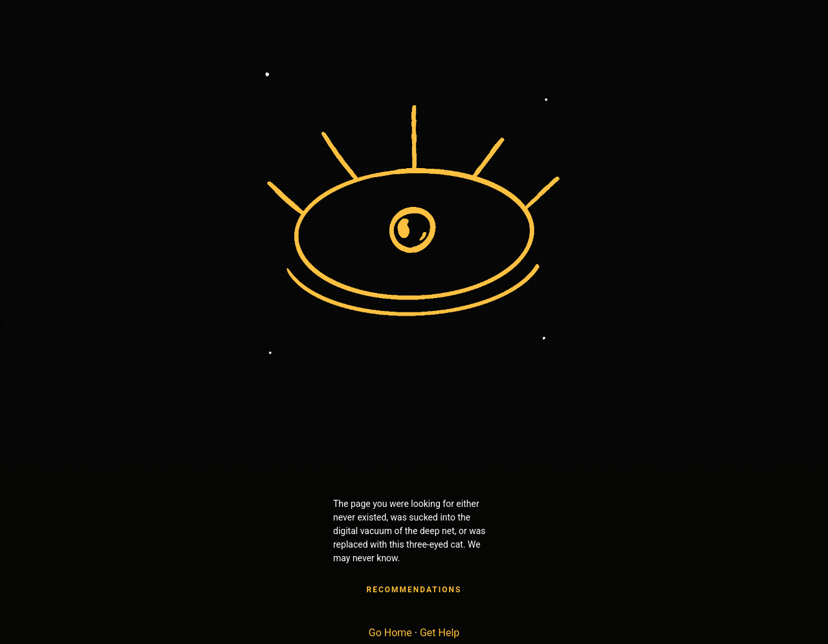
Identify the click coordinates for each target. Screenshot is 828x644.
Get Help (440, 633)
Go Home (390, 633)
